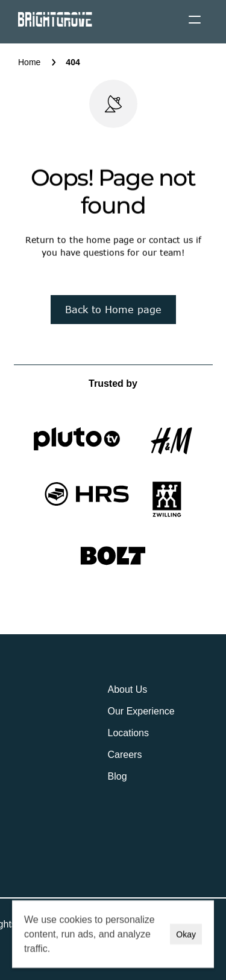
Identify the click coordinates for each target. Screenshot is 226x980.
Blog (118, 776)
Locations (129, 733)
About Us (128, 689)
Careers (125, 755)
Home (29, 62)
